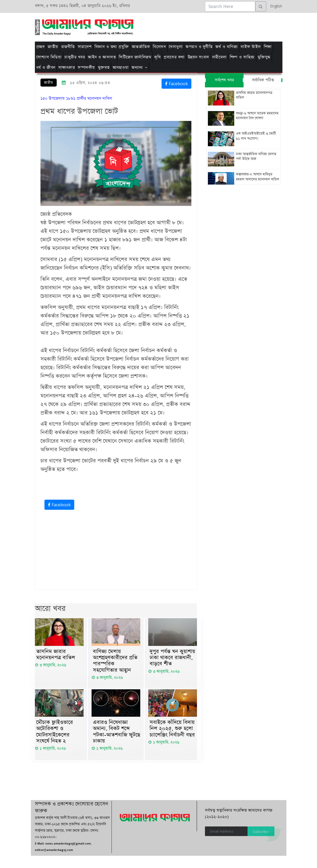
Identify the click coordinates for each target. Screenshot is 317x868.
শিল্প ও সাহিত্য (242, 57)
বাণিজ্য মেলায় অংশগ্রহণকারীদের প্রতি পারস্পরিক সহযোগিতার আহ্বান (115, 661)
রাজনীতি (68, 47)
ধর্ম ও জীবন (46, 68)
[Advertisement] (194, 26)
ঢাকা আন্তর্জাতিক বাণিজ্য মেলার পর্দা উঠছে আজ (256, 157)
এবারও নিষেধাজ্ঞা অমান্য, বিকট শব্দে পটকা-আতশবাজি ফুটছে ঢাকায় (117, 733)
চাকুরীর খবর (75, 57)
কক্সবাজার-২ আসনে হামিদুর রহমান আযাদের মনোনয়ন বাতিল (258, 178)
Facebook (176, 84)
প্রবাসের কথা (174, 57)
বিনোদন (159, 47)
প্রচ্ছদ (41, 47)
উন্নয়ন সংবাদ (198, 57)
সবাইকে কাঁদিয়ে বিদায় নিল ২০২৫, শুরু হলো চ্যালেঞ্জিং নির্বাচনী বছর (172, 730)
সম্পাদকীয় (86, 68)
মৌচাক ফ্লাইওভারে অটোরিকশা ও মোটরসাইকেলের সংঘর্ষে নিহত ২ (55, 733)
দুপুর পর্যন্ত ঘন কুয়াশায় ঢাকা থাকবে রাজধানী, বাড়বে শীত (172, 658)
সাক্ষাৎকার (67, 68)
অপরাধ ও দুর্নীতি (199, 47)
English (275, 6)
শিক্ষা (268, 47)
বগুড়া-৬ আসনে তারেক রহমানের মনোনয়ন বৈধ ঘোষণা (257, 116)
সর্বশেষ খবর (224, 80)
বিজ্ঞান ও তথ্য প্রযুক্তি (112, 47)
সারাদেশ (85, 47)
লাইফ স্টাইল (251, 47)
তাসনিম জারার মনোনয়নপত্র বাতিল (56, 655)
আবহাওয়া (121, 68)
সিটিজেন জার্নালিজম (135, 57)
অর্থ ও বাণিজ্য (227, 47)
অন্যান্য (137, 68)
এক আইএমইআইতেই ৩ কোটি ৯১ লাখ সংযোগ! (256, 137)
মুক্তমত (104, 68)
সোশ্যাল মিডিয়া (49, 57)
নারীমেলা (219, 57)
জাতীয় (53, 47)
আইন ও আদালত (102, 57)
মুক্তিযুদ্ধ (264, 57)
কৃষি (157, 57)
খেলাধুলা (176, 47)
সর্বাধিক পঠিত (263, 80)
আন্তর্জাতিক (141, 47)
